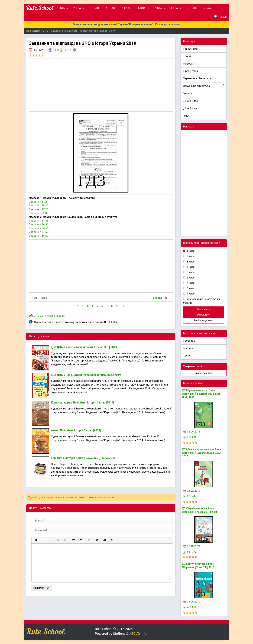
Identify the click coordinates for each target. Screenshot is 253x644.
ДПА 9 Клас (191, 108)
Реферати (189, 64)
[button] (36, 540)
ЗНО (56, 50)
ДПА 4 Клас (191, 101)
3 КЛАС (95, 8)
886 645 (190, 437)
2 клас (190, 256)
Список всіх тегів (204, 373)
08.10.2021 (192, 546)
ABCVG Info (138, 634)
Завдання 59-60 (39, 236)
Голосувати (204, 309)
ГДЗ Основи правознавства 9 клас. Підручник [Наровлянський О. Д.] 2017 (203, 453)
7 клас (190, 283)
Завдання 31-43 (39, 221)
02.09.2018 (192, 432)
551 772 (190, 552)
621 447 (190, 496)
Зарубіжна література (204, 86)
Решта (208, 8)
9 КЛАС (192, 8)
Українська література (204, 78)
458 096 (190, 607)
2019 (43, 316)
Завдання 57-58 (39, 232)
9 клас (190, 294)
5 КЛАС (127, 8)
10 (123, 306)
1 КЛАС (63, 8)
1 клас (190, 251)
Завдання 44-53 (39, 224)
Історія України (56, 316)
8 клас (190, 288)
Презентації (191, 71)
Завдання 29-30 (39, 213)
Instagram (189, 348)
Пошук (220, 17)
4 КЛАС (111, 8)
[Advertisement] (101, 85)
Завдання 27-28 (39, 209)
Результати (204, 315)
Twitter (187, 356)
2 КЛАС (79, 8)
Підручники (204, 49)
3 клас (190, 262)
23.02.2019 (192, 491)
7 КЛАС (160, 8)
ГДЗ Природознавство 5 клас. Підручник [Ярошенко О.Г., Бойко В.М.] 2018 (201, 394)
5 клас (190, 272)
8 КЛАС (176, 8)
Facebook (189, 341)
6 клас (190, 278)
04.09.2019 (192, 602)
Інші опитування (204, 321)
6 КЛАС (144, 8)
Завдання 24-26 (39, 206)
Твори (187, 56)
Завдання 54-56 (39, 228)
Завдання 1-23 (38, 202)
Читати (204, 93)
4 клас (190, 267)
